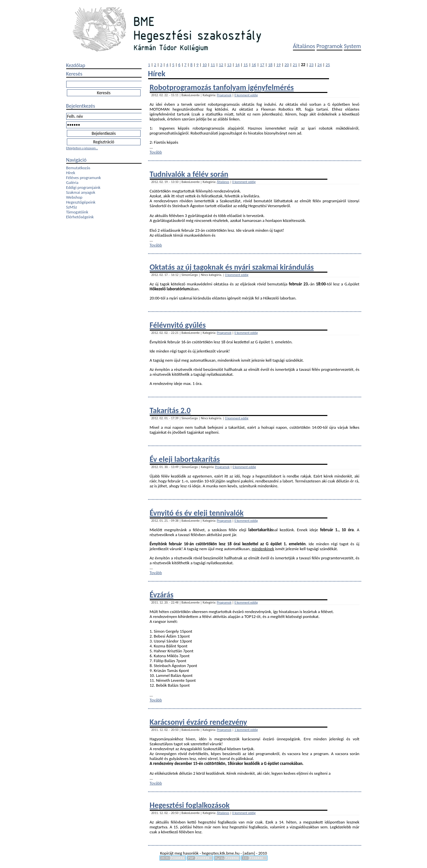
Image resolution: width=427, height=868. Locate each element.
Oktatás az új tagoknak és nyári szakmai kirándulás (232, 267)
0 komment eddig (246, 95)
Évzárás (162, 595)
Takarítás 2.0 (170, 410)
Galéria (72, 182)
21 (295, 65)
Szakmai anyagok (81, 192)
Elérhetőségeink (80, 217)
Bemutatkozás (78, 168)
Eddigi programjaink (83, 187)
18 (270, 65)
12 (221, 65)
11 (213, 65)
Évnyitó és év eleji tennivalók (197, 513)
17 (262, 65)
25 (328, 65)
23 (311, 65)
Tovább (156, 152)
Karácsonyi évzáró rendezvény (198, 722)
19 (278, 65)
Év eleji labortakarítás (185, 459)
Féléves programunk (84, 178)
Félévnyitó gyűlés (178, 325)
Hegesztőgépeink (81, 202)
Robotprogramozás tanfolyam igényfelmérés (222, 87)
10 (205, 65)
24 (320, 65)
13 (229, 65)
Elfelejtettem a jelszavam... (82, 148)
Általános (304, 46)
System (352, 46)
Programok (330, 46)
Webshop (74, 197)
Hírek (71, 173)
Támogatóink (77, 212)
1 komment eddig (246, 730)
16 (254, 65)
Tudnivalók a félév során (189, 174)
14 (237, 65)
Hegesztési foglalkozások (190, 805)
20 (287, 65)
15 (246, 65)
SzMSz (72, 207)
